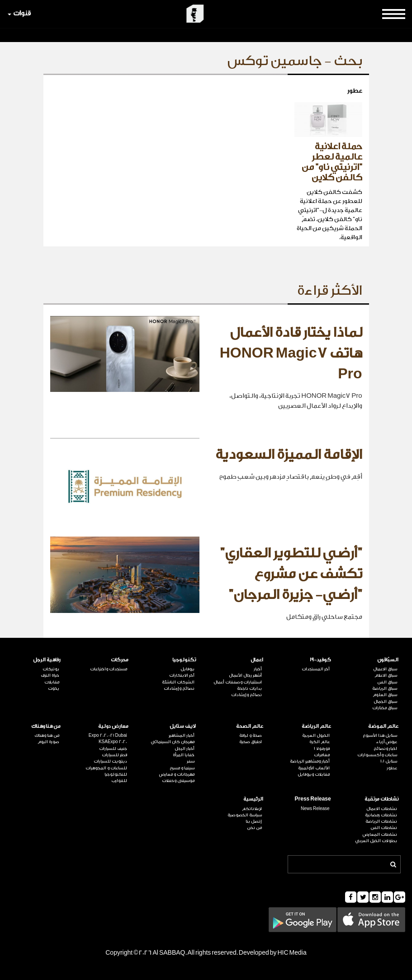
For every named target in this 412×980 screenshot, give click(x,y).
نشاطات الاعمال (382, 809)
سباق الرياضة (385, 688)
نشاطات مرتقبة (381, 799)
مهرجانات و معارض (177, 774)
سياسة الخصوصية (245, 815)
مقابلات (52, 682)
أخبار (258, 669)
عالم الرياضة (316, 726)
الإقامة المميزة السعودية (289, 455)
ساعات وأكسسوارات (377, 755)
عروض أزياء (387, 742)
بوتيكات (51, 669)
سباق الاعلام (386, 675)
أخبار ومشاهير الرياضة (310, 761)
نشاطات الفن (384, 828)
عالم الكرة (320, 742)
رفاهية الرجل (47, 660)
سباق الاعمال (385, 669)
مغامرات (322, 755)
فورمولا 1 (322, 749)
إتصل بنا (254, 821)
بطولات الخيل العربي (376, 841)
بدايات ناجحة (249, 688)
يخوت (54, 688)
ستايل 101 (389, 761)
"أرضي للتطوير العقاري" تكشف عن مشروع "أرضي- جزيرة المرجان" (291, 574)
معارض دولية (113, 726)
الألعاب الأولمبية (314, 768)
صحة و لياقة (251, 735)
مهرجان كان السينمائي (173, 742)
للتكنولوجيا (116, 774)
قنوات (19, 13)
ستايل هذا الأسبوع (380, 735)
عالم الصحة (250, 726)
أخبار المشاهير (182, 735)
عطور (392, 768)
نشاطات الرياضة (381, 821)
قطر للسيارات (114, 755)
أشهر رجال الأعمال (245, 675)
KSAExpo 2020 (113, 742)
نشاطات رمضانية (381, 815)
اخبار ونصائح (385, 749)
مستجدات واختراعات (109, 669)
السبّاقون (388, 660)
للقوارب (119, 781)
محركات (120, 660)
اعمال (257, 660)
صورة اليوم (48, 742)
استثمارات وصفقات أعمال (238, 682)
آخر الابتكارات (182, 675)
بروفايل (187, 669)
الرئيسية (253, 799)
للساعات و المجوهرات (106, 768)
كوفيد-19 (320, 660)
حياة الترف (50, 675)
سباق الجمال (385, 702)
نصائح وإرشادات (246, 695)
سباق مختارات (385, 708)
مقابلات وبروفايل (314, 774)
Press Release (313, 799)
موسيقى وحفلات (178, 781)
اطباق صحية (251, 742)
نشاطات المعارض (380, 834)
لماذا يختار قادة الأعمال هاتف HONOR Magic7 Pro (291, 353)
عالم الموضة (383, 726)
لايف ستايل (183, 726)
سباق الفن (387, 682)
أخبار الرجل (185, 749)
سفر (191, 761)
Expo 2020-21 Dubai (108, 735)
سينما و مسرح (182, 768)
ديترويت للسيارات (110, 761)
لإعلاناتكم (252, 809)
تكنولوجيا (184, 660)
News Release (315, 809)
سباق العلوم (385, 695)
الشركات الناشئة (178, 682)
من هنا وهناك (46, 726)
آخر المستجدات (316, 669)
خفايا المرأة (184, 755)
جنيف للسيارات (113, 749)
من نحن (254, 828)
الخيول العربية (316, 735)
